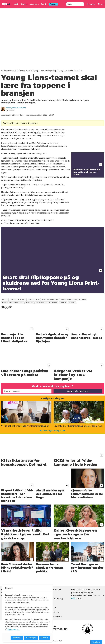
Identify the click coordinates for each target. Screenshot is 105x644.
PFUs (73, 598)
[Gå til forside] (6, 4)
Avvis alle (44, 638)
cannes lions (34, 300)
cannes (63, 303)
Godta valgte (31, 638)
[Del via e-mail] (10, 307)
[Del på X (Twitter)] (6, 307)
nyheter (29, 303)
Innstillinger (96, 642)
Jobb (16, 4)
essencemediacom (69, 300)
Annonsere (34, 4)
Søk (66, 4)
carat (5, 300)
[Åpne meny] (101, 4)
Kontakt (24, 4)
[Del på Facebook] (3, 307)
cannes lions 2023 (18, 300)
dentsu (72, 303)
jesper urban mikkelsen (13, 303)
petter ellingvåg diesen (46, 303)
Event (43, 4)
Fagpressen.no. (13, 629)
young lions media (50, 300)
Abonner (54, 4)
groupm (83, 300)
